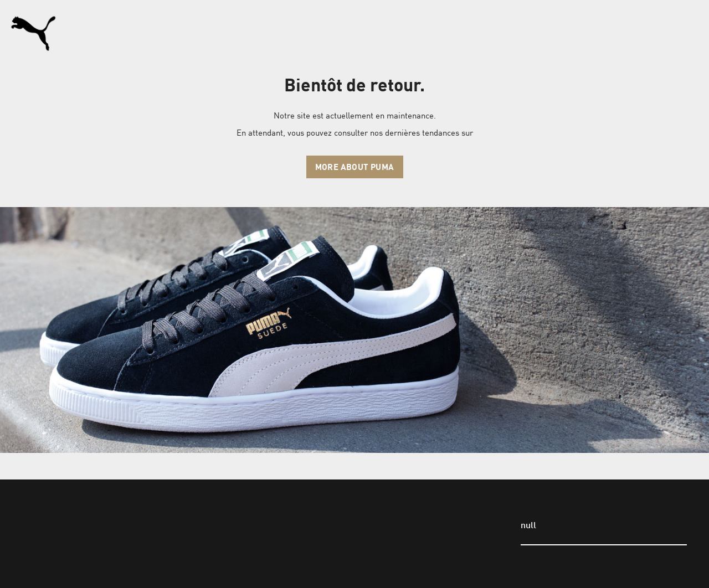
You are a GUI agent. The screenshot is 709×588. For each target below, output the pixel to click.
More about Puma (355, 167)
